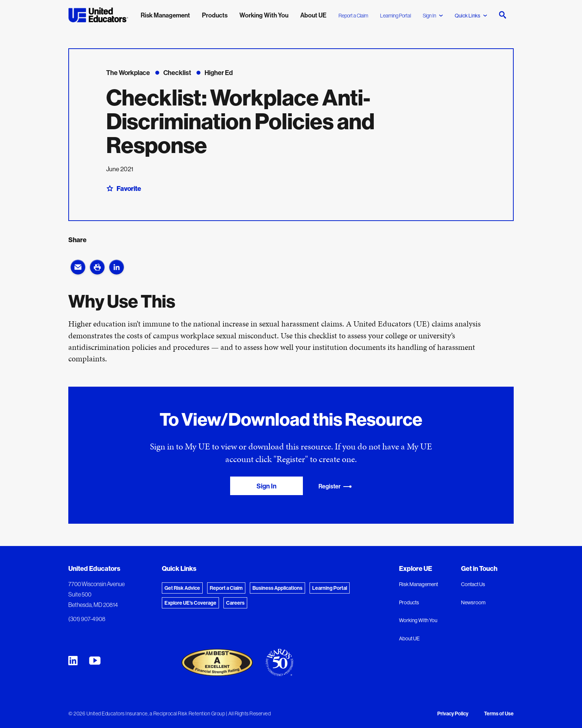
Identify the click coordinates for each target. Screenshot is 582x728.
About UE (409, 638)
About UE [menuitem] (313, 15)
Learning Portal (395, 16)
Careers (235, 603)
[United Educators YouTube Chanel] (95, 661)
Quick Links (471, 16)
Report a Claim (353, 16)
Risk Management (418, 584)
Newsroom (473, 602)
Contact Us (473, 584)
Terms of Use (499, 714)
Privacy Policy (453, 714)
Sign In (433, 16)
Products (409, 602)
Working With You (418, 620)
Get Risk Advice (182, 588)
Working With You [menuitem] (264, 15)
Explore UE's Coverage (190, 603)
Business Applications (277, 588)
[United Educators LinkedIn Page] (73, 661)
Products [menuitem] (215, 15)
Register (335, 486)
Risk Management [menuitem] (165, 15)
